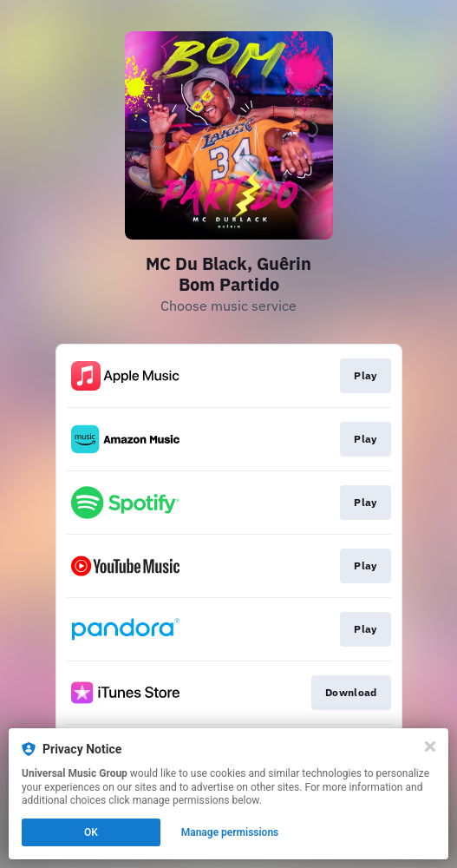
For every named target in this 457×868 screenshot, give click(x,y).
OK (91, 832)
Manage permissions (230, 832)
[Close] (430, 746)
